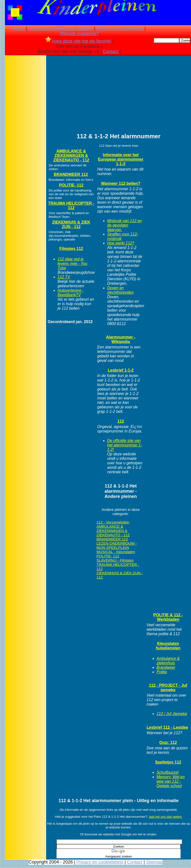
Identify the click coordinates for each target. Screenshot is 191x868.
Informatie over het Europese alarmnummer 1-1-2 (121, 159)
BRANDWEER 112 (71, 174)
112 (121, 421)
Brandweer (166, 667)
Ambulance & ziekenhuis (168, 661)
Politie (162, 672)
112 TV (64, 277)
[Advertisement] (26, 135)
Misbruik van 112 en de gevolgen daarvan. (125, 225)
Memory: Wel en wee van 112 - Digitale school (171, 781)
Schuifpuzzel (167, 772)
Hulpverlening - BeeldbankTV (71, 293)
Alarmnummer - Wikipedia (121, 339)
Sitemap (154, 862)
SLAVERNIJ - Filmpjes (115, 560)
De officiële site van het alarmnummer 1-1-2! (125, 445)
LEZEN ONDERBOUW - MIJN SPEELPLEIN (117, 545)
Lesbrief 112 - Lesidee (167, 727)
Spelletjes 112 (168, 762)
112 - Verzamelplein (113, 522)
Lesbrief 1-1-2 (121, 370)
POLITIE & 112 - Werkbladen (168, 617)
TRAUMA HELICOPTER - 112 (71, 206)
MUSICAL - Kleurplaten (116, 552)
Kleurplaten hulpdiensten (168, 646)
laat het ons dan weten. (166, 817)
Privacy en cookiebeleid (120, 28)
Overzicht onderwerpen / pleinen (61, 28)
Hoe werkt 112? (121, 243)
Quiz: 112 (168, 743)
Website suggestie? (79, 34)
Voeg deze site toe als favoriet (78, 41)
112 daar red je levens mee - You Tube (72, 264)
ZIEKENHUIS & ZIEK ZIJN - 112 (71, 224)
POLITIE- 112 (71, 185)
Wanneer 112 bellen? (121, 183)
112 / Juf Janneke (172, 714)
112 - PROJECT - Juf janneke (168, 688)
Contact (111, 51)
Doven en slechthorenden (120, 290)
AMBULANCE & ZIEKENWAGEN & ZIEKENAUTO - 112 (71, 156)
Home (19, 28)
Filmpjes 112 (71, 249)
